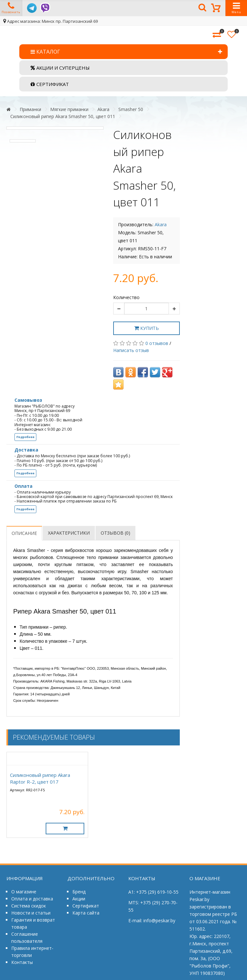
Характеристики (69, 533)
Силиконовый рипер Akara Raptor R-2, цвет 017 (40, 778)
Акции (79, 899)
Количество (126, 297)
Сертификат (86, 906)
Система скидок (29, 906)
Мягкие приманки (69, 109)
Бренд (79, 892)
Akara (103, 109)
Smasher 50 (131, 109)
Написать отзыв (131, 350)
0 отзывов (157, 343)
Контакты (22, 962)
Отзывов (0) (115, 533)
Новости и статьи (31, 913)
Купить (146, 328)
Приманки (30, 109)
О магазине (24, 892)
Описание (24, 533)
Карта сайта (86, 913)
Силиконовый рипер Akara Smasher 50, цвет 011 (63, 116)
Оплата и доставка (32, 899)
